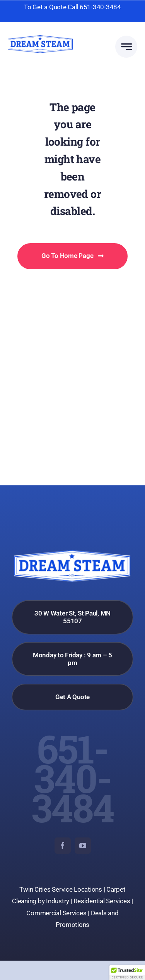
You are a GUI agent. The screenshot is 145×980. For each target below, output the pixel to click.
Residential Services (102, 901)
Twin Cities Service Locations (61, 889)
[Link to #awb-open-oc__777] (126, 47)
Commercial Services (56, 913)
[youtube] (83, 846)
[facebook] (63, 846)
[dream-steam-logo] (40, 38)
